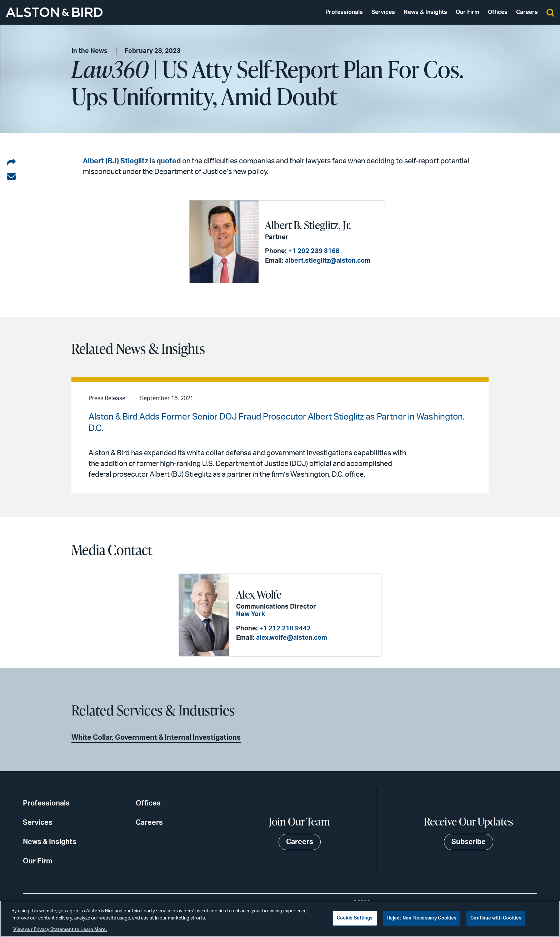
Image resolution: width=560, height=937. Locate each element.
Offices (498, 12)
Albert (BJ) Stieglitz (116, 161)
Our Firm (467, 12)
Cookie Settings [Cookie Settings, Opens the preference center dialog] (355, 918)
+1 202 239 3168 (314, 251)
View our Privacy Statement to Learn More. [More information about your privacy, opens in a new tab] (60, 930)
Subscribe (469, 842)
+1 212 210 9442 (285, 629)
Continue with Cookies (496, 918)
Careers (527, 12)
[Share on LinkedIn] (11, 163)
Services (383, 12)
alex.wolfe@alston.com (292, 638)
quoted (169, 161)
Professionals (344, 12)
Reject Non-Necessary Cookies (422, 918)
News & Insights (425, 12)
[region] (280, 919)
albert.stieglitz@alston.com (328, 261)
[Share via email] (11, 177)
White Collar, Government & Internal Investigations (156, 738)
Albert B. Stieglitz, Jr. (308, 225)
